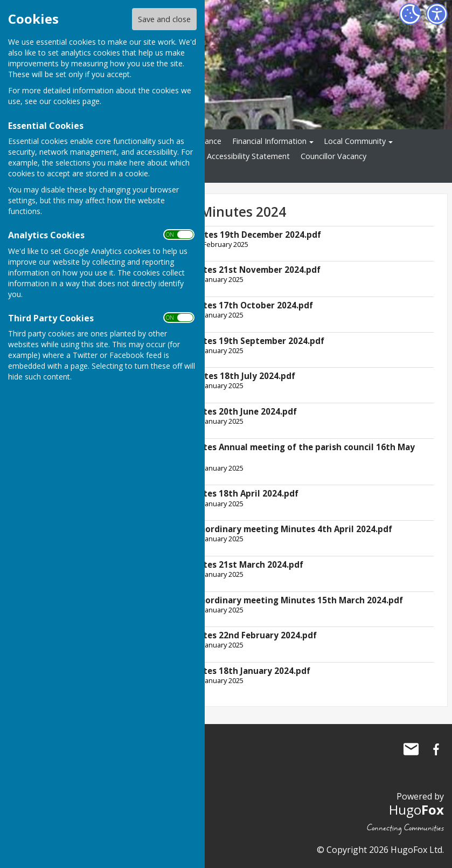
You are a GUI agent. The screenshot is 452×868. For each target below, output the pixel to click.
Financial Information (269, 141)
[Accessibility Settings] (437, 14)
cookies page (77, 101)
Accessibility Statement (248, 156)
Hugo (416, 810)
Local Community (355, 141)
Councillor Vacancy (333, 156)
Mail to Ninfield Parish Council (411, 749)
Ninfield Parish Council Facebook (436, 749)
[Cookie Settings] (410, 14)
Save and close (164, 19)
